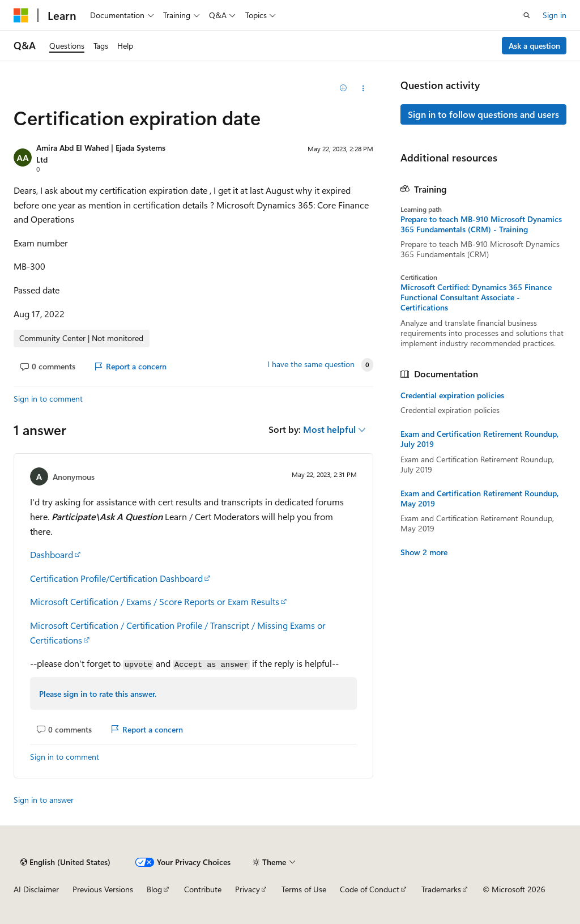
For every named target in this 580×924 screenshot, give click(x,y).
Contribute (203, 889)
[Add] (343, 88)
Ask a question (534, 46)
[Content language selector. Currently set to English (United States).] (65, 862)
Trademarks (441, 889)
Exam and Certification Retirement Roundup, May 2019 (479, 499)
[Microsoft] (21, 15)
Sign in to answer (44, 800)
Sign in (555, 15)
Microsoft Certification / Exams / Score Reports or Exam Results (155, 601)
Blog (154, 889)
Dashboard (52, 554)
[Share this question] (363, 88)
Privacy (248, 889)
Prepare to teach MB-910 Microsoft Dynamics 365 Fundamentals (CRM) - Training (481, 224)
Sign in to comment (48, 399)
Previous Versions (103, 889)
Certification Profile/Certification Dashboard (116, 578)
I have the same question (311, 364)
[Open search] (527, 15)
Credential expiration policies (452, 395)
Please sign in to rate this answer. (98, 694)
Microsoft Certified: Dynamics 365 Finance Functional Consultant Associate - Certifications (476, 297)
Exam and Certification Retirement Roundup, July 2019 (479, 439)
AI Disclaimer (36, 889)
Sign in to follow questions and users (483, 114)
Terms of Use (304, 889)
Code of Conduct (370, 889)
